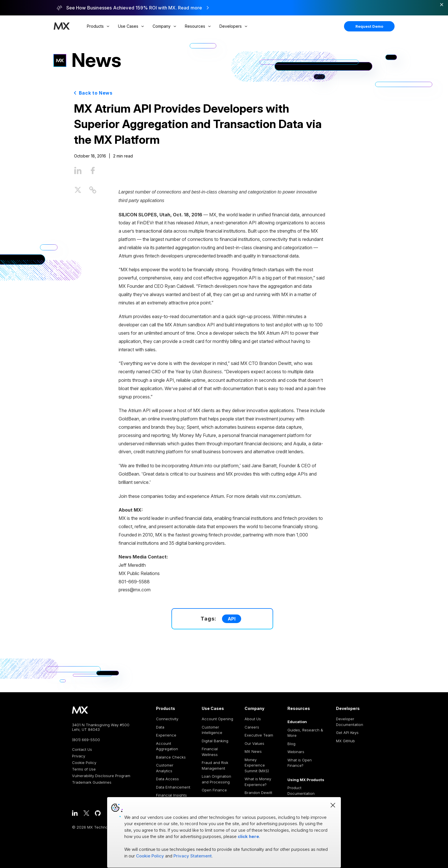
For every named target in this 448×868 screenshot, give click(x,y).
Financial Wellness (210, 752)
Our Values (254, 743)
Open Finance (214, 790)
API (232, 619)
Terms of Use (84, 769)
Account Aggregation (167, 746)
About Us (253, 719)
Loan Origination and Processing (216, 779)
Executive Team (259, 735)
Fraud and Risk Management (215, 765)
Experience (166, 735)
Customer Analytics (165, 768)
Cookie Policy (84, 763)
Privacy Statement (193, 856)
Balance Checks (171, 757)
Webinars (296, 752)
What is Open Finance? (300, 763)
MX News (253, 751)
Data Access (167, 779)
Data (160, 727)
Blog (291, 744)
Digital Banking (215, 741)
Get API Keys (347, 733)
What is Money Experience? (258, 782)
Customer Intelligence (212, 730)
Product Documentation (301, 791)
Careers (252, 727)
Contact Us (82, 750)
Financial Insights (171, 795)
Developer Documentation (350, 722)
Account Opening (217, 719)
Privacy (79, 756)
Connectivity (167, 719)
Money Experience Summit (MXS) (257, 765)
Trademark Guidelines (92, 782)
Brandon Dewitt (258, 793)
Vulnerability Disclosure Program (101, 776)
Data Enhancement (173, 787)
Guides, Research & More (305, 733)
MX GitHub (345, 741)
